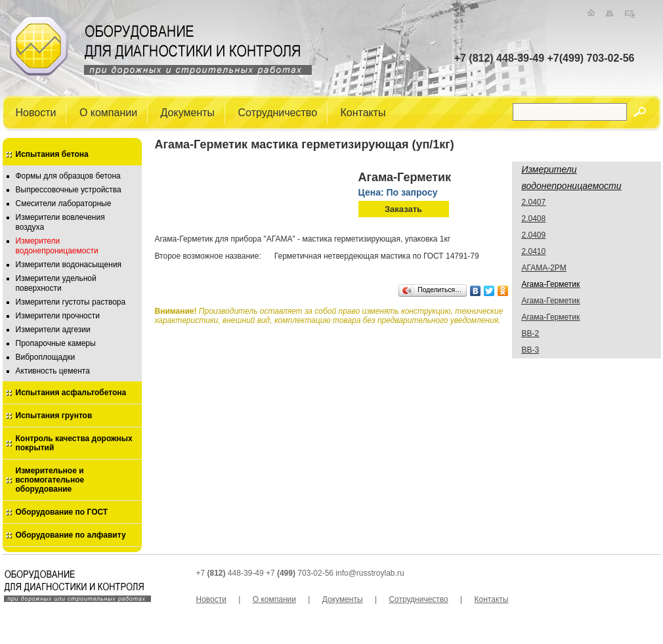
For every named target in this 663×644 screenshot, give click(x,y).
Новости (36, 112)
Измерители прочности (58, 316)
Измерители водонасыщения (69, 265)
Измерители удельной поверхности (56, 283)
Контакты (363, 112)
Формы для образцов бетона (68, 176)
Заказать (403, 209)
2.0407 (534, 202)
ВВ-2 (531, 333)
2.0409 (534, 235)
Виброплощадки (46, 357)
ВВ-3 (531, 350)
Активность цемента (53, 371)
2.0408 (534, 219)
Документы (188, 112)
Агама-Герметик (551, 301)
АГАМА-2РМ (544, 268)
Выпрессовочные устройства (69, 190)
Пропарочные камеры (56, 343)
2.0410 (534, 251)
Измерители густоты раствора (71, 302)
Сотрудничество (278, 112)
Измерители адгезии (53, 330)
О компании (108, 112)
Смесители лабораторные (64, 204)
